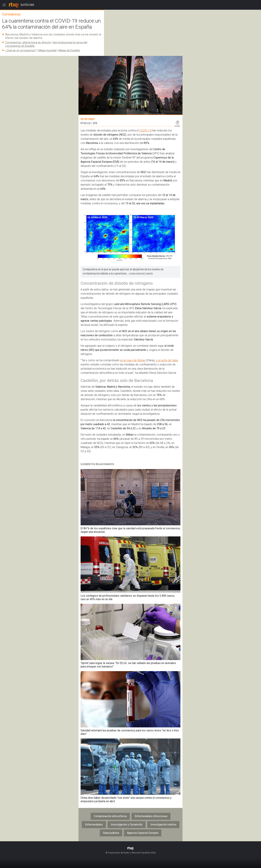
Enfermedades (94, 825)
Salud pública (111, 833)
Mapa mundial (47, 50)
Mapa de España (69, 50)
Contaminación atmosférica (110, 816)
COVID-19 (145, 130)
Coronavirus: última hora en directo (28, 42)
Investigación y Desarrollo (127, 825)
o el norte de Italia (167, 360)
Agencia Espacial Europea (143, 833)
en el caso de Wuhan (133, 360)
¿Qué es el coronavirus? (21, 50)
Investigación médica (163, 825)
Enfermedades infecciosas (151, 816)
